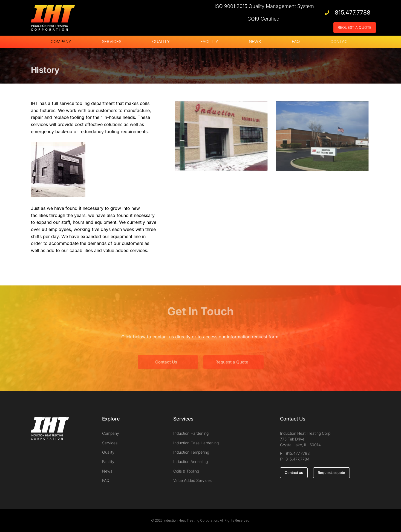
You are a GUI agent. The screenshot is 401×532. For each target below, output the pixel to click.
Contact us (294, 473)
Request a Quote (232, 369)
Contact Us (166, 369)
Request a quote (331, 473)
